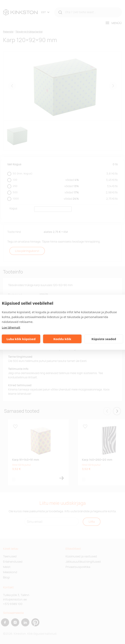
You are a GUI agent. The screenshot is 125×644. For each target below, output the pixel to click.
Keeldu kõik (62, 339)
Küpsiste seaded (104, 339)
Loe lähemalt (11, 327)
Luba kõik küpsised (21, 339)
